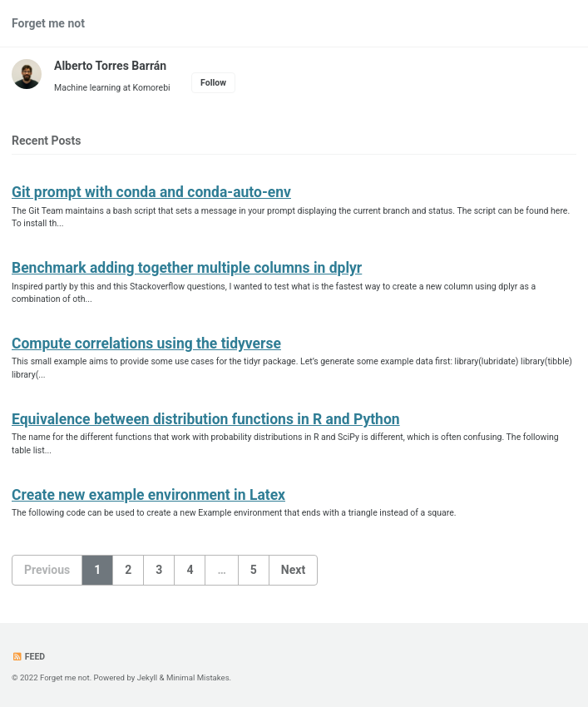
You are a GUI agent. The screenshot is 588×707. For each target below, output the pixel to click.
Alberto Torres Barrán (110, 66)
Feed (28, 657)
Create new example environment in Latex (148, 495)
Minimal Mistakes (198, 677)
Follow (213, 83)
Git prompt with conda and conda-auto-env (151, 192)
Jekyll (148, 677)
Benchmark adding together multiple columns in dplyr (187, 268)
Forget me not (48, 23)
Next (293, 570)
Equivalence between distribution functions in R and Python (206, 419)
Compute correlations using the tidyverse (146, 344)
